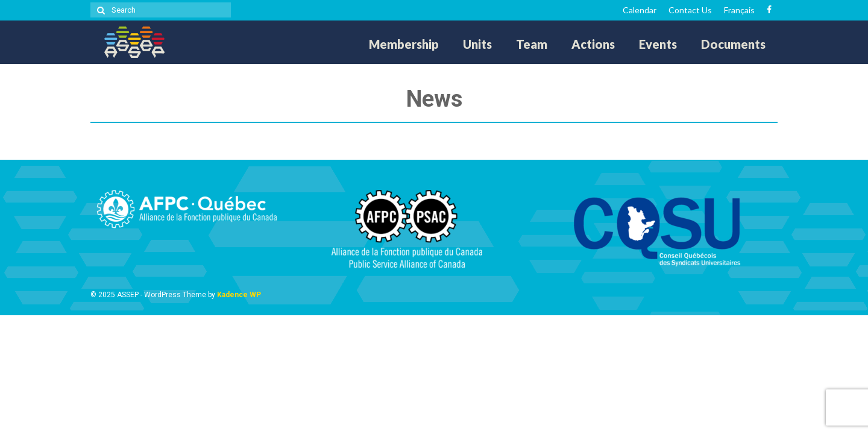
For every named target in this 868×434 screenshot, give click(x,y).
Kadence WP (239, 295)
